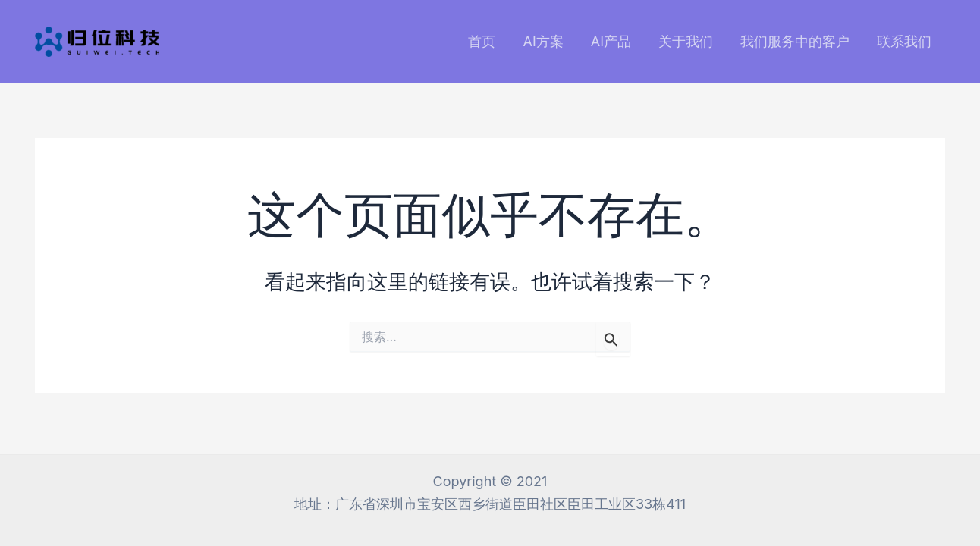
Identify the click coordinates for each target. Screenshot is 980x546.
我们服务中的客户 (795, 41)
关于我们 (686, 41)
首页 (482, 41)
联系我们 (904, 41)
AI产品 (611, 41)
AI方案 (543, 41)
